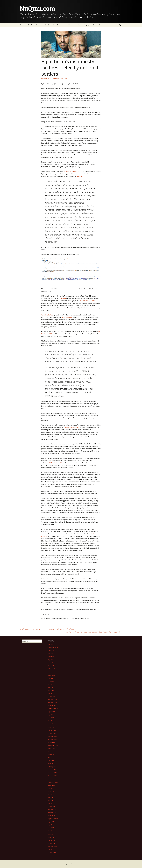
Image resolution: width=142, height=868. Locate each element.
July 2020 (51, 715)
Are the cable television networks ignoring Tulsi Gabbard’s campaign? (94, 632)
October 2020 (52, 706)
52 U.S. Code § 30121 (56, 463)
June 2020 (51, 718)
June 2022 (51, 657)
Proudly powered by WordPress (71, 864)
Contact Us (97, 25)
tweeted (79, 176)
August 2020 (51, 712)
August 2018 (51, 785)
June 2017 (51, 828)
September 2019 (53, 745)
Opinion (57, 79)
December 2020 (52, 699)
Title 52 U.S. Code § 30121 (72, 171)
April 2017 (51, 834)
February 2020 (52, 730)
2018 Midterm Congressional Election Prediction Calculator (46, 25)
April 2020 (51, 724)
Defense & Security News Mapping (78, 25)
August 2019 (51, 748)
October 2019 (52, 742)
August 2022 (51, 651)
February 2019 (52, 767)
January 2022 (52, 672)
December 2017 (52, 810)
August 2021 (51, 675)
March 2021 (51, 690)
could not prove (67, 317)
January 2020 (52, 733)
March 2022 (51, 666)
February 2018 (52, 803)
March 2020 (51, 727)
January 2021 (52, 696)
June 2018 (51, 791)
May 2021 (51, 684)
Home (22, 25)
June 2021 (51, 681)
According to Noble (48, 315)
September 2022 (53, 647)
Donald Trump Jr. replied (88, 301)
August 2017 (51, 822)
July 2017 (51, 825)
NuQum (65, 79)
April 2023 (51, 644)
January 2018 (52, 806)
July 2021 (51, 678)
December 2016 (52, 846)
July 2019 (51, 751)
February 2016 (52, 849)
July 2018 (51, 788)
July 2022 (51, 654)
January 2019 (52, 770)
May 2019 (51, 758)
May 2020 (51, 721)
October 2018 (52, 779)
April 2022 (51, 663)
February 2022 (52, 669)
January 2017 (52, 843)
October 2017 (52, 816)
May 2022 (51, 660)
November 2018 (52, 776)
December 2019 (52, 736)
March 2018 (51, 800)
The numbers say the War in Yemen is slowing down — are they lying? (47, 629)
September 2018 (53, 782)
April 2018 (51, 797)
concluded (62, 298)
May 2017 (51, 831)
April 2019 (51, 761)
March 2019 (51, 764)
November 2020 (52, 703)
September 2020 (53, 709)
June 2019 (51, 754)
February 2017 (52, 840)
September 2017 (53, 819)
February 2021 (52, 693)
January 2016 (52, 852)
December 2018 (52, 773)
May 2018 (51, 794)
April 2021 (51, 687)
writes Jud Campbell (72, 427)
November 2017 (52, 813)
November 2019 (52, 739)
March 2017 (51, 837)
